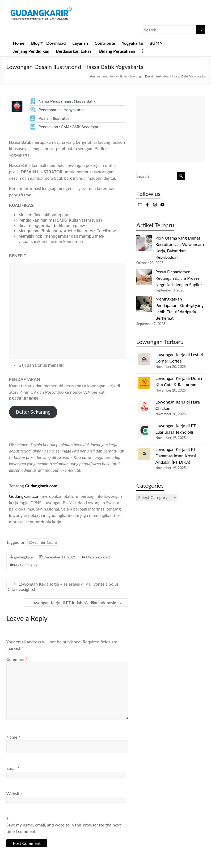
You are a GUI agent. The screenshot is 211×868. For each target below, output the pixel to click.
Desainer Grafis (43, 542)
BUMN (156, 43)
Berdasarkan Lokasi (74, 51)
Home (19, 43)
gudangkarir (24, 557)
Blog (35, 43)
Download (56, 43)
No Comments (26, 565)
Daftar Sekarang (33, 412)
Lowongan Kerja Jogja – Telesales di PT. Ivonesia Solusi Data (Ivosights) (63, 587)
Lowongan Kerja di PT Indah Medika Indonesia (76, 602)
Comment (17, 659)
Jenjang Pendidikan (31, 51)
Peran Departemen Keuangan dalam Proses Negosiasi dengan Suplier (179, 278)
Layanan (80, 43)
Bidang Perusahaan (117, 51)
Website (14, 793)
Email (13, 768)
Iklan (123, 76)
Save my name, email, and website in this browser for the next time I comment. (64, 828)
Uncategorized (98, 557)
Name (13, 737)
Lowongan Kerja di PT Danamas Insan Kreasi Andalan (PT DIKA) (176, 456)
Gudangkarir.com (41, 486)
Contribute (105, 43)
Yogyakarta (132, 43)
